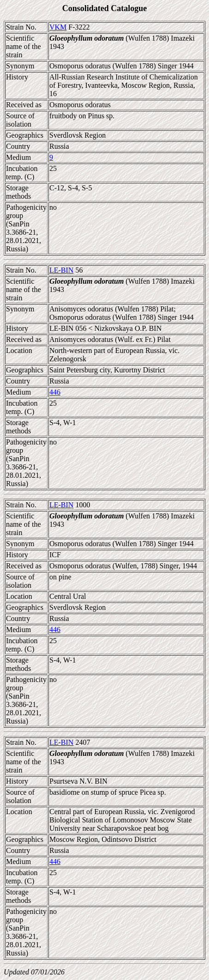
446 (55, 392)
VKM (58, 27)
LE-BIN (61, 270)
